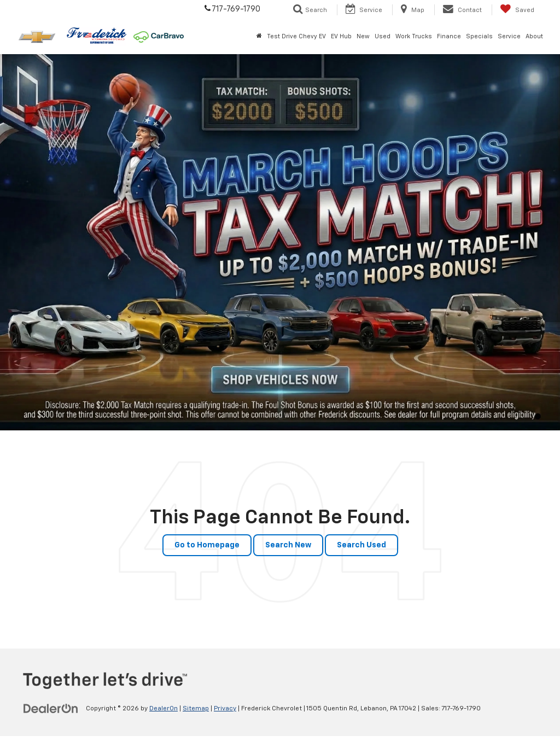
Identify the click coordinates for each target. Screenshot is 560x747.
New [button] (363, 36)
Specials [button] (479, 36)
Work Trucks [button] (414, 36)
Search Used (361, 545)
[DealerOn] (51, 708)
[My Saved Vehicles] (517, 10)
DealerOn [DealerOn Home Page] (164, 709)
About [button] (534, 36)
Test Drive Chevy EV (296, 36)
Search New (288, 545)
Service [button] (509, 36)
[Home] (259, 37)
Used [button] (383, 36)
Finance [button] (449, 36)
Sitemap (196, 709)
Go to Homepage (207, 545)
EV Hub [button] (341, 36)
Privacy (225, 709)
